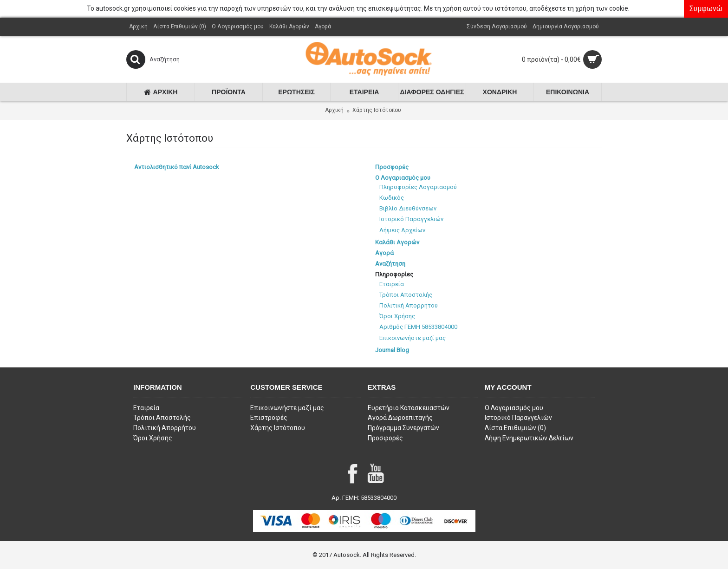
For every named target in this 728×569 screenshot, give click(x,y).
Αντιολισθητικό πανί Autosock (177, 167)
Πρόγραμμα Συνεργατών (403, 428)
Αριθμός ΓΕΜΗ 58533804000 (418, 327)
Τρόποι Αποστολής (406, 295)
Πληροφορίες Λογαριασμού (418, 187)
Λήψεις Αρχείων (402, 230)
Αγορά (384, 253)
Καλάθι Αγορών (397, 242)
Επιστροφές (269, 418)
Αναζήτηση (390, 264)
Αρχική (334, 110)
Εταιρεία (392, 284)
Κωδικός (392, 198)
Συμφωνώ (706, 9)
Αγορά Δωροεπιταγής (400, 418)
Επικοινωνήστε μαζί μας (413, 338)
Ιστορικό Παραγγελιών (411, 219)
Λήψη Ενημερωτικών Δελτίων (529, 438)
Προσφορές (392, 167)
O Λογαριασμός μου (514, 408)
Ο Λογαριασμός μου (403, 178)
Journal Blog (392, 350)
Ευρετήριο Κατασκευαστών (409, 408)
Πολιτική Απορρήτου (409, 305)
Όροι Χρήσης (397, 316)
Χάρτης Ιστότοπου (377, 110)
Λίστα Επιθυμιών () (515, 428)
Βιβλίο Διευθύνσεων (408, 208)
